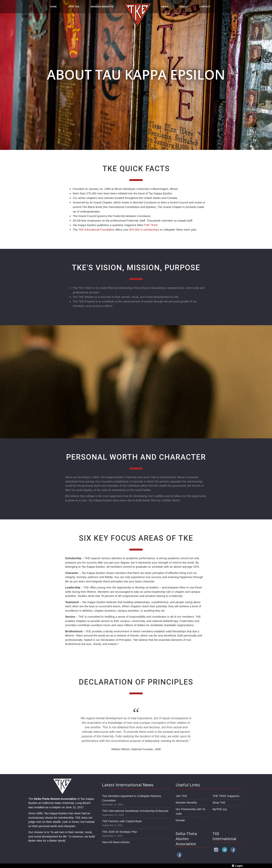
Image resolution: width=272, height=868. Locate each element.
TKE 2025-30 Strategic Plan (120, 832)
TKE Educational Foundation (96, 230)
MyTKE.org (220, 809)
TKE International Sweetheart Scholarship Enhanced (135, 811)
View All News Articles (116, 842)
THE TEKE (151, 225)
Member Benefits (186, 802)
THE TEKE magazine (226, 796)
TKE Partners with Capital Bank (122, 821)
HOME (53, 8)
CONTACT (205, 8)
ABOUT (184, 8)
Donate (180, 820)
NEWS (165, 8)
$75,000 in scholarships (144, 230)
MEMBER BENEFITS (102, 8)
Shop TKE (219, 802)
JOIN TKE (74, 8)
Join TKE (181, 796)
